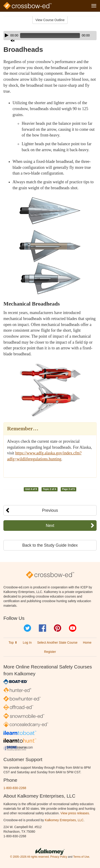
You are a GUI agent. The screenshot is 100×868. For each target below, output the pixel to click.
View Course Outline (50, 20)
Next (50, 526)
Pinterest (58, 628)
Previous (50, 510)
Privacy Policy (59, 857)
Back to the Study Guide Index (50, 545)
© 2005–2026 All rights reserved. (30, 857)
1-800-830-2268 (15, 788)
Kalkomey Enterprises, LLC (64, 820)
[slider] (50, 36)
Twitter (27, 628)
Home (87, 643)
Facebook (42, 628)
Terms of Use (81, 857)
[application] (50, 36)
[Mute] (13, 41)
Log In (27, 643)
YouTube (73, 628)
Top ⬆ (13, 643)
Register (50, 652)
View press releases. (75, 813)
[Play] (7, 35)
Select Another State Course (57, 643)
